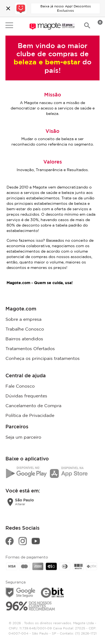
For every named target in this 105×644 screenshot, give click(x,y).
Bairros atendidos (24, 339)
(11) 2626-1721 (86, 633)
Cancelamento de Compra (33, 406)
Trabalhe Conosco (25, 329)
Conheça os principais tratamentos (43, 358)
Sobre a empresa (23, 319)
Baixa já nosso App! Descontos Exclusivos (66, 8)
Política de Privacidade (30, 415)
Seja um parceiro (23, 437)
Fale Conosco (20, 386)
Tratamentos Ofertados (30, 348)
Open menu (9, 25)
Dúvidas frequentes (26, 396)
